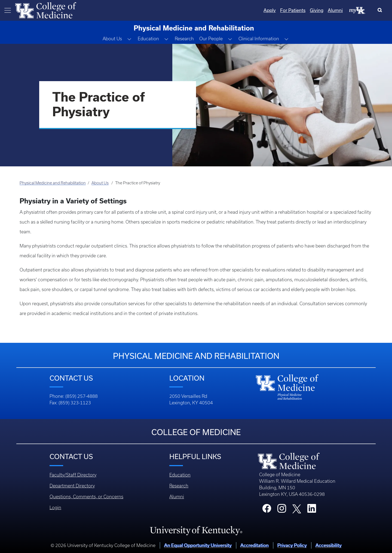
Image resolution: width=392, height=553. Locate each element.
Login (55, 508)
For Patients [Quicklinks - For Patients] (293, 10)
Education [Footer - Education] (180, 475)
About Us (100, 183)
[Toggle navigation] (8, 10)
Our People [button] (211, 39)
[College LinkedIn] (312, 510)
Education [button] (148, 39)
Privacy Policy (292, 545)
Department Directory (72, 486)
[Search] (381, 10)
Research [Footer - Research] (179, 486)
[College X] (297, 508)
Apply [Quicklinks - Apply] (270, 10)
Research (184, 39)
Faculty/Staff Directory (73, 475)
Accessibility (329, 545)
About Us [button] (112, 39)
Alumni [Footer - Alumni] (177, 497)
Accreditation (255, 545)
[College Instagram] (282, 510)
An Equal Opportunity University (198, 545)
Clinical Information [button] (259, 39)
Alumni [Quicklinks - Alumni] (335, 10)
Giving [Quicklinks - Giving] (317, 10)
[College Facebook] (267, 510)
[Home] (46, 10)
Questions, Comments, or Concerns (86, 497)
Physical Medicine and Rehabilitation (53, 183)
